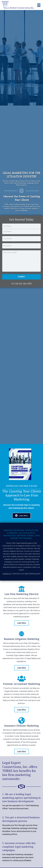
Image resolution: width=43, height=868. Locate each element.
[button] (22, 623)
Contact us (7, 574)
